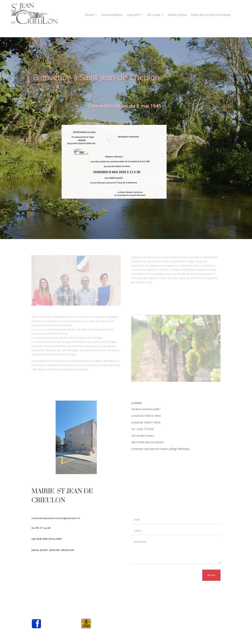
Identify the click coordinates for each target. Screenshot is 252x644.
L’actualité (133, 15)
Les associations (112, 15)
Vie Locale (154, 15)
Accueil (89, 15)
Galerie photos (177, 15)
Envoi (211, 575)
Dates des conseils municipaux (211, 15)
